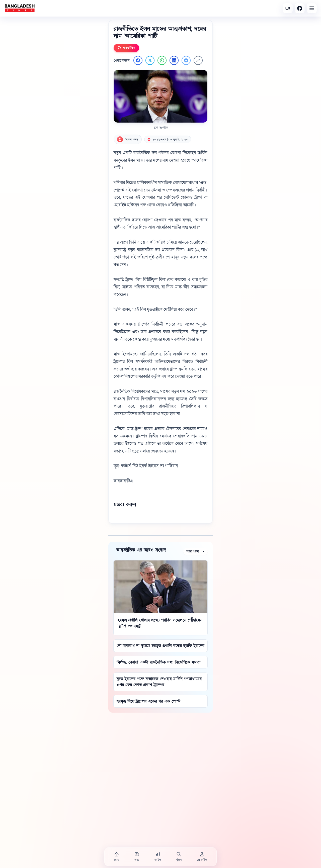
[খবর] (137, 857)
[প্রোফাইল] (202, 857)
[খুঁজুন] (179, 857)
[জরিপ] (158, 857)
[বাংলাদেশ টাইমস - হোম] (20, 8)
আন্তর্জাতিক (126, 48)
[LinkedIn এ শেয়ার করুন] (174, 60)
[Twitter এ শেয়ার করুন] (150, 60)
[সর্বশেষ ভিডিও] (288, 8)
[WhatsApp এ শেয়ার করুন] (162, 60)
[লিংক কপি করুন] (198, 60)
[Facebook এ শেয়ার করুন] (138, 60)
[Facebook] (300, 8)
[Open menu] (312, 8)
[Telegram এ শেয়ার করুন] (186, 60)
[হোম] (117, 857)
